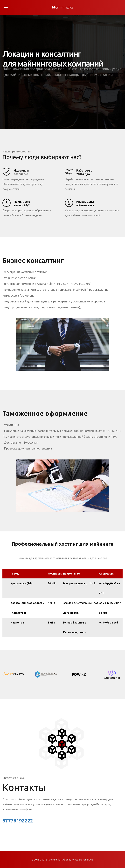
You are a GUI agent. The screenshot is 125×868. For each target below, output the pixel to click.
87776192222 (18, 821)
